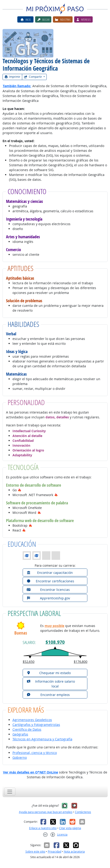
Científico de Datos (27, 729)
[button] (20, 490)
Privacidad (55, 852)
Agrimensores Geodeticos (32, 720)
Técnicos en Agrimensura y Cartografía (42, 739)
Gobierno (20, 757)
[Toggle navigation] (10, 792)
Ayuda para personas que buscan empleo (46, 812)
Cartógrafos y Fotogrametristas (36, 725)
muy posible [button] (54, 626)
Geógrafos (20, 734)
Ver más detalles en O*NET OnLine (31, 772)
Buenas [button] (21, 633)
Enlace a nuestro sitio (43, 828)
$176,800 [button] (81, 662)
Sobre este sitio (35, 852)
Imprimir (12, 77)
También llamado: (17, 86)
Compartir (33, 77)
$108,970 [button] (55, 642)
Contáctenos (83, 812)
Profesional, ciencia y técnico (35, 753)
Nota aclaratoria (74, 852)
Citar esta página (70, 828)
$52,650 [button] (29, 662)
